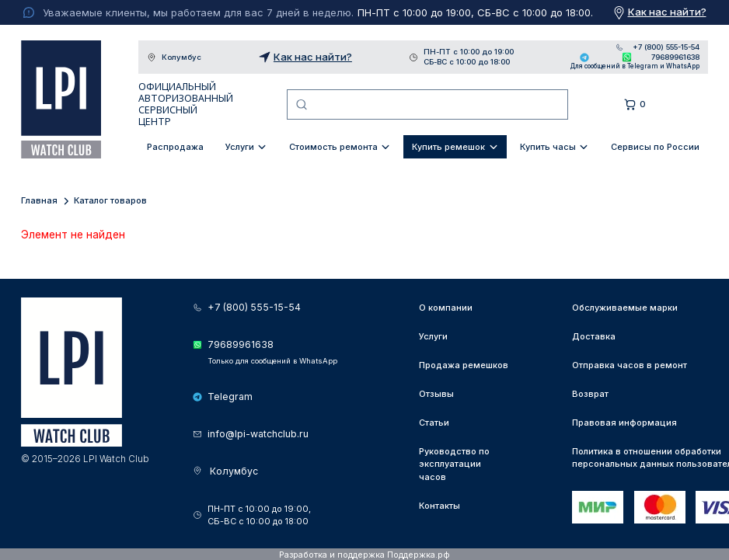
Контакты (439, 506)
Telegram (584, 57)
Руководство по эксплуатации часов (454, 464)
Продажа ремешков (464, 365)
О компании (446, 308)
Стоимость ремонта (333, 147)
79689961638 (675, 57)
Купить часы (548, 147)
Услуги (240, 147)
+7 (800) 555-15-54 (666, 47)
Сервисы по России (655, 147)
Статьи (434, 423)
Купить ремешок (448, 147)
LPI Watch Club (61, 99)
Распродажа (175, 147)
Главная (39, 200)
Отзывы (436, 394)
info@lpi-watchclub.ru (258, 434)
